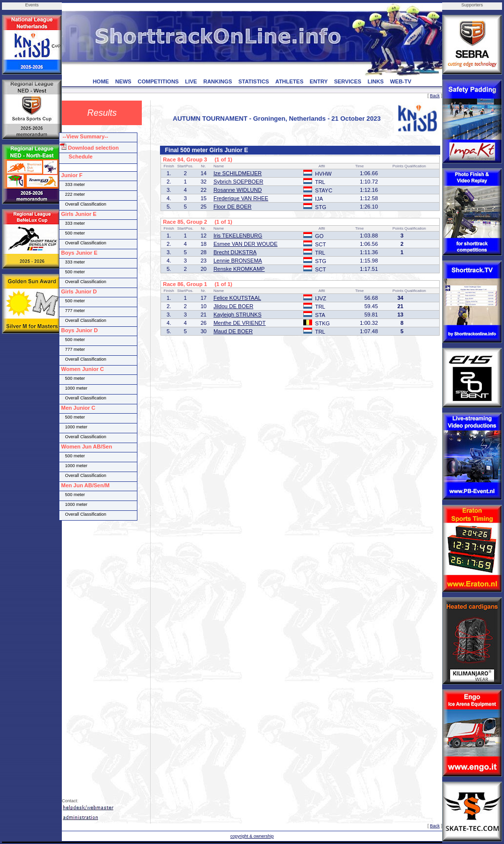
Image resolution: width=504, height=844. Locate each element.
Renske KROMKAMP (239, 269)
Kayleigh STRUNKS (238, 315)
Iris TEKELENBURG (238, 236)
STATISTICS (254, 81)
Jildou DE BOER (233, 306)
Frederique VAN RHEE (241, 198)
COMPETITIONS (158, 81)
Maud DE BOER (233, 331)
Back (435, 96)
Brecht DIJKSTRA (235, 252)
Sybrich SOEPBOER (238, 182)
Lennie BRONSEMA (238, 261)
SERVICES (348, 81)
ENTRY (319, 81)
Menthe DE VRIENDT (239, 323)
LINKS (376, 81)
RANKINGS (218, 81)
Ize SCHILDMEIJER (238, 173)
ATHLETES (289, 81)
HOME (101, 81)
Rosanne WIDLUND (238, 190)
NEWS (123, 81)
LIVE (191, 81)
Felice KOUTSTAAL (237, 298)
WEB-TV (401, 81)
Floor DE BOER (233, 207)
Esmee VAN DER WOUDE (246, 244)
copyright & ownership (252, 836)
